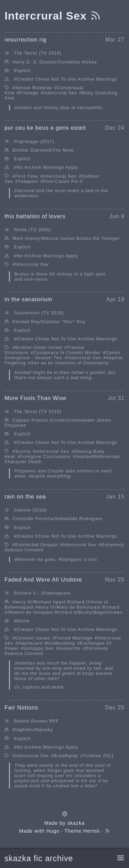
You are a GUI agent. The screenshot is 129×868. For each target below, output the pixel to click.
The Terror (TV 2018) (37, 53)
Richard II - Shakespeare (42, 593)
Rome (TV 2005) (33, 230)
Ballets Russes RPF (37, 721)
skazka (76, 823)
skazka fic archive (39, 858)
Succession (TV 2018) (39, 313)
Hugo (53, 831)
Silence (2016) (31, 510)
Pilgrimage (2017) (34, 142)
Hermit (92, 831)
